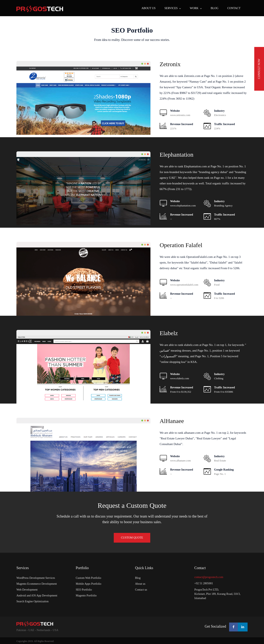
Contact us (141, 590)
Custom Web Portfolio (89, 578)
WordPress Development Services (36, 578)
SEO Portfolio (132, 30)
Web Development (27, 590)
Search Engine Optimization (33, 601)
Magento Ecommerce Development (37, 584)
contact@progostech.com (209, 577)
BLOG (215, 8)
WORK (194, 8)
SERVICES (171, 8)
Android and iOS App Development (37, 596)
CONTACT (234, 8)
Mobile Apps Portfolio (89, 584)
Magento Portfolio (86, 596)
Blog (138, 578)
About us (149, 8)
